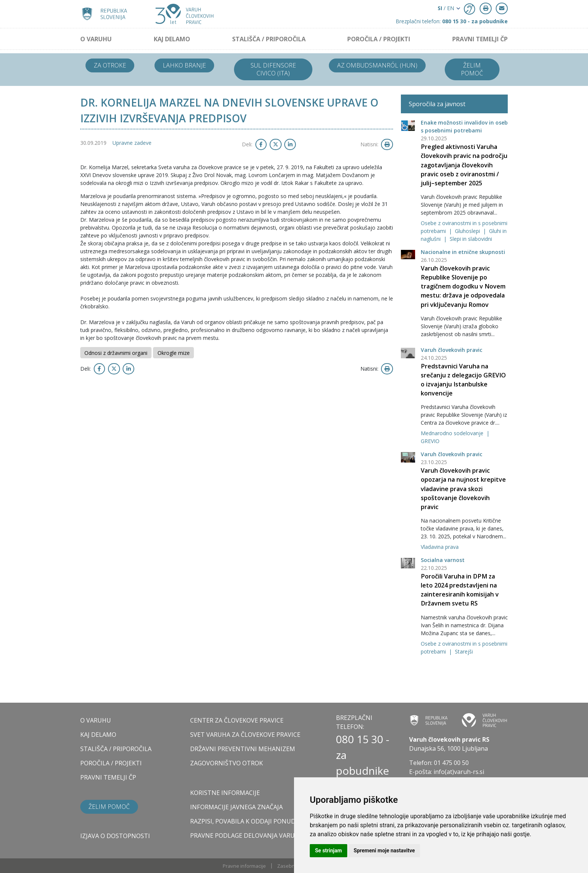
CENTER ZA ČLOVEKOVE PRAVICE (237, 720)
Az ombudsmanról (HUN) (377, 65)
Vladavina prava (440, 547)
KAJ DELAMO (172, 39)
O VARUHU (96, 39)
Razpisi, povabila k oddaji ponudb (245, 821)
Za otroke (110, 65)
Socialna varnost (443, 560)
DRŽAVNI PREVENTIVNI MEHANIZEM (243, 749)
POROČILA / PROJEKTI (379, 39)
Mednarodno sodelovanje (453, 433)
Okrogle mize (174, 353)
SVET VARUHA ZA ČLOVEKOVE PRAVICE (245, 735)
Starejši (464, 651)
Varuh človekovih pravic (451, 350)
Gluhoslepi (468, 231)
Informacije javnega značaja (236, 807)
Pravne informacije (244, 866)
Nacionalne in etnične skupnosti (463, 252)
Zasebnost (289, 866)
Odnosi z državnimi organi (116, 353)
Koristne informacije (225, 793)
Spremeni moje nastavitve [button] (384, 850)
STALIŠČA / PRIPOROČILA (269, 39)
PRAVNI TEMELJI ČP (480, 39)
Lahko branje (184, 65)
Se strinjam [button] (328, 850)
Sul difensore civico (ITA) (273, 69)
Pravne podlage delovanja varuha (247, 835)
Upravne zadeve (132, 143)
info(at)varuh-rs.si (459, 772)
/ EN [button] (446, 8)
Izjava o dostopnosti (115, 836)
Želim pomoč (472, 69)
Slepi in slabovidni (471, 239)
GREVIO (430, 441)
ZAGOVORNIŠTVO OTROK (226, 763)
